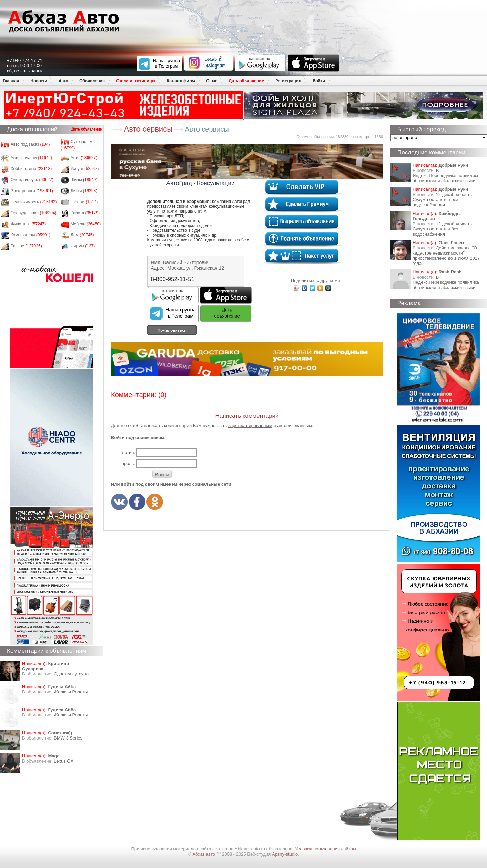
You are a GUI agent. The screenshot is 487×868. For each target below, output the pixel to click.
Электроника (32, 191)
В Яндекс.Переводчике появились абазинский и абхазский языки (446, 175)
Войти (319, 81)
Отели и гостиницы (136, 81)
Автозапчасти (32, 158)
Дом (82, 235)
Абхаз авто (204, 854)
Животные (28, 224)
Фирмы (83, 246)
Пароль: (127, 463)
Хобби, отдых (31, 169)
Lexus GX (64, 761)
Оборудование (34, 213)
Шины (84, 180)
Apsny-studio (285, 854)
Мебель (86, 224)
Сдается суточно (71, 674)
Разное (26, 246)
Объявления (92, 81)
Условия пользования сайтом (326, 849)
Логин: (128, 452)
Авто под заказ (30, 144)
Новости (39, 81)
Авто (63, 81)
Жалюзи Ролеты (71, 692)
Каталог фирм (181, 81)
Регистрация (288, 81)
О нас (212, 81)
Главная (11, 81)
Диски (84, 191)
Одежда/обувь (32, 180)
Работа (85, 213)
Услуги (85, 169)
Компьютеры (31, 235)
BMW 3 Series (68, 738)
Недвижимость (34, 202)
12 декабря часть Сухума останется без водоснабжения (442, 200)
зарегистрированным (250, 426)
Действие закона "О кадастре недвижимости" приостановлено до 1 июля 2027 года (446, 256)
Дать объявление (246, 81)
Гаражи (84, 202)
